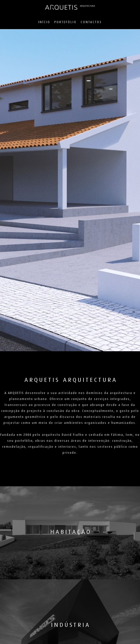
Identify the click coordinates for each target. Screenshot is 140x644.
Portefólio (66, 22)
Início (44, 22)
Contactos (91, 22)
